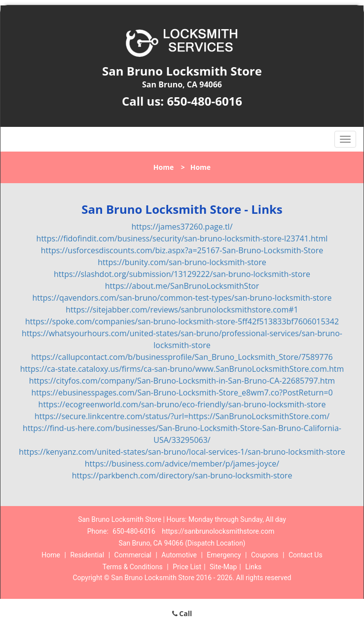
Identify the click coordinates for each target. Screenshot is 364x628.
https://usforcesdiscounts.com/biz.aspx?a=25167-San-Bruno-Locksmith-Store (182, 250)
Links (253, 567)
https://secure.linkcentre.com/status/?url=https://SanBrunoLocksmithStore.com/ (182, 416)
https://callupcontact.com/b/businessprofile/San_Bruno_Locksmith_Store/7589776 (182, 357)
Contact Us (306, 555)
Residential (87, 555)
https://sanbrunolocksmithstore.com (218, 531)
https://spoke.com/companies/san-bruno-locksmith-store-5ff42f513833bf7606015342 (182, 321)
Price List (187, 567)
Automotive (179, 555)
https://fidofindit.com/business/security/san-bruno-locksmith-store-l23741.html (182, 238)
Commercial (133, 555)
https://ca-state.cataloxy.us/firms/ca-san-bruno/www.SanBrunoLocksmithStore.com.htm (182, 369)
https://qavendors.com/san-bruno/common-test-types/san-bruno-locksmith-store (182, 298)
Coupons (265, 555)
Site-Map (223, 567)
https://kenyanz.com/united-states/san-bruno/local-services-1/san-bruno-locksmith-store (182, 452)
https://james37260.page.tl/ (182, 227)
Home (164, 167)
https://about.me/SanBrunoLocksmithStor (182, 286)
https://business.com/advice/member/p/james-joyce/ (182, 464)
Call (182, 613)
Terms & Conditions (133, 567)
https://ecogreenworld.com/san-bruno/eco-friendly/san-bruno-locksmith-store (182, 404)
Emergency (224, 555)
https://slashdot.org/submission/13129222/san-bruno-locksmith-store (182, 274)
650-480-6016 (204, 101)
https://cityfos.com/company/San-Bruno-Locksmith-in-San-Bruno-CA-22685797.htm (182, 381)
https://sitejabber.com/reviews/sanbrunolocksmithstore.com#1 (182, 310)
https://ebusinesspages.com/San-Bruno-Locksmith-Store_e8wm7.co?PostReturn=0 (182, 392)
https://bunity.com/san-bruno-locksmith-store (182, 262)
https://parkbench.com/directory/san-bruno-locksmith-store (182, 475)
